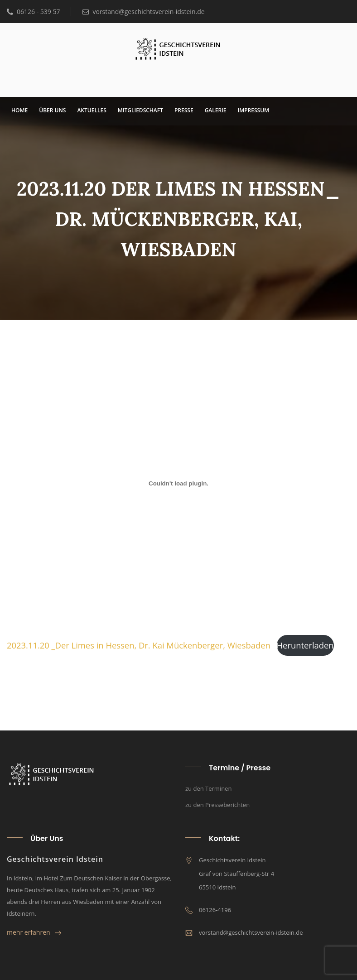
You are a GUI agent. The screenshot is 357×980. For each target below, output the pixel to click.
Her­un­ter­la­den (305, 645)
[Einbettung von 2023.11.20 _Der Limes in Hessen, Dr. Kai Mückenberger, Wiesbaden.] (178, 484)
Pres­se (184, 110)
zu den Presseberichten (217, 805)
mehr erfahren (34, 932)
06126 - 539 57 (33, 12)
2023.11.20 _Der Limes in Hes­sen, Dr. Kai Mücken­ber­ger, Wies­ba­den (139, 645)
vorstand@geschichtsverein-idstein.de (143, 12)
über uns (52, 110)
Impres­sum (254, 110)
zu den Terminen (208, 788)
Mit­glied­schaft (140, 110)
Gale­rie (216, 110)
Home (19, 110)
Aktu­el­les (92, 110)
